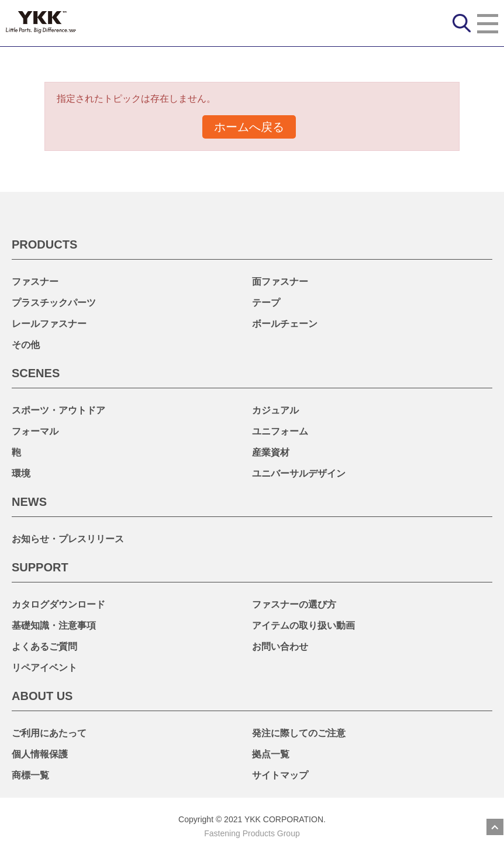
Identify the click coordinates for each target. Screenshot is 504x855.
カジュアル (275, 410)
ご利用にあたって (49, 733)
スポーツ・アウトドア (58, 410)
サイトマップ (280, 775)
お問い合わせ (280, 647)
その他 (26, 345)
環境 (21, 473)
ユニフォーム (280, 431)
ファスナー (35, 282)
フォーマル (35, 431)
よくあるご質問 (44, 647)
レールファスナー (49, 324)
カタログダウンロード (58, 604)
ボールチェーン (285, 324)
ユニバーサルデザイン (299, 473)
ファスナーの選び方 (294, 604)
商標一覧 (30, 775)
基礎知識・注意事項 (54, 625)
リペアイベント (44, 668)
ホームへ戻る (249, 127)
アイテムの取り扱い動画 (303, 625)
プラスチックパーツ (54, 303)
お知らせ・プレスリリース (68, 539)
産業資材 (271, 452)
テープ (266, 303)
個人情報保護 (40, 754)
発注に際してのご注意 (299, 733)
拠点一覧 (271, 754)
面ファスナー (280, 282)
